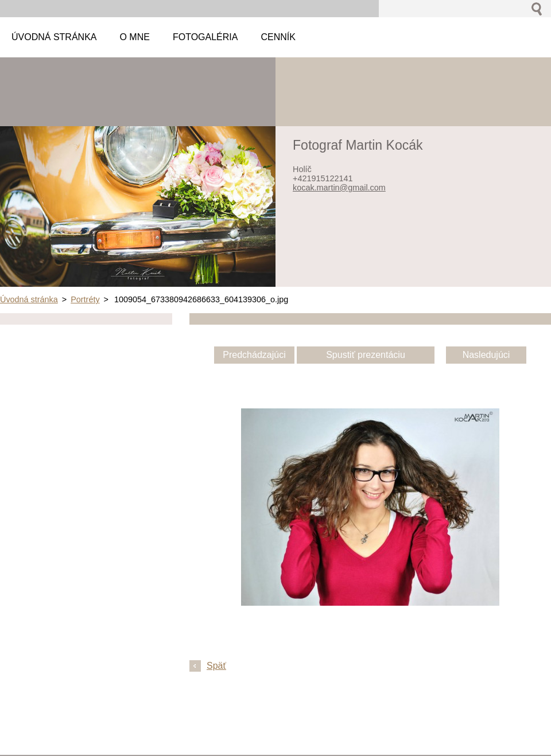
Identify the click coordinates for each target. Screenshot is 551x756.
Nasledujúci (486, 355)
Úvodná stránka (29, 299)
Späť (216, 666)
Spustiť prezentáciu (366, 355)
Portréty (85, 299)
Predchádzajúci (254, 355)
